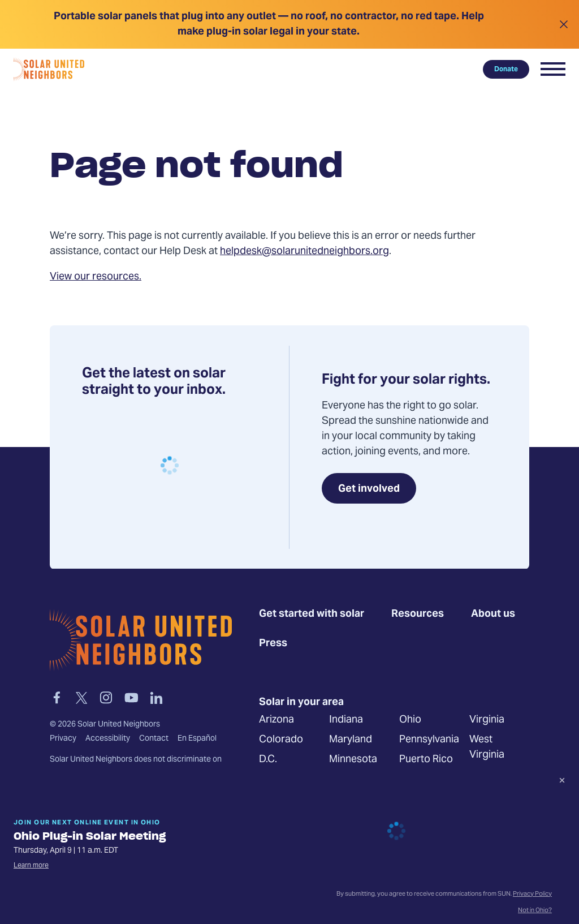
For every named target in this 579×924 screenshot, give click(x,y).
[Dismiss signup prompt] (562, 782)
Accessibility (108, 739)
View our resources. (96, 277)
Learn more (31, 866)
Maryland (351, 740)
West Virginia (487, 748)
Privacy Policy (532, 894)
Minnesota (353, 760)
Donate (506, 69)
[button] (553, 69)
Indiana (346, 721)
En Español (197, 739)
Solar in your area (301, 703)
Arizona (276, 721)
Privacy (63, 739)
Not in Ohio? (535, 911)
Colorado (281, 740)
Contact (154, 739)
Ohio (410, 721)
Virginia (487, 721)
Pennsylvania (429, 740)
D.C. (268, 760)
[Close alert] (563, 24)
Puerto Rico (426, 760)
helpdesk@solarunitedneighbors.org (304, 252)
